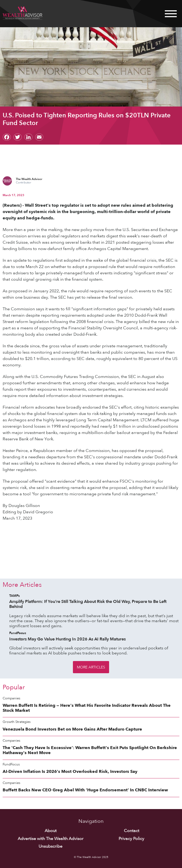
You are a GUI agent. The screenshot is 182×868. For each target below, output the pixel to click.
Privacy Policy (131, 839)
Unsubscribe (50, 846)
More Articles (91, 667)
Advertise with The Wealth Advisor (51, 839)
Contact (132, 831)
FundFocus (18, 633)
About (51, 831)
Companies (11, 698)
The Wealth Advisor (29, 179)
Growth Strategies (17, 722)
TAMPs (15, 596)
